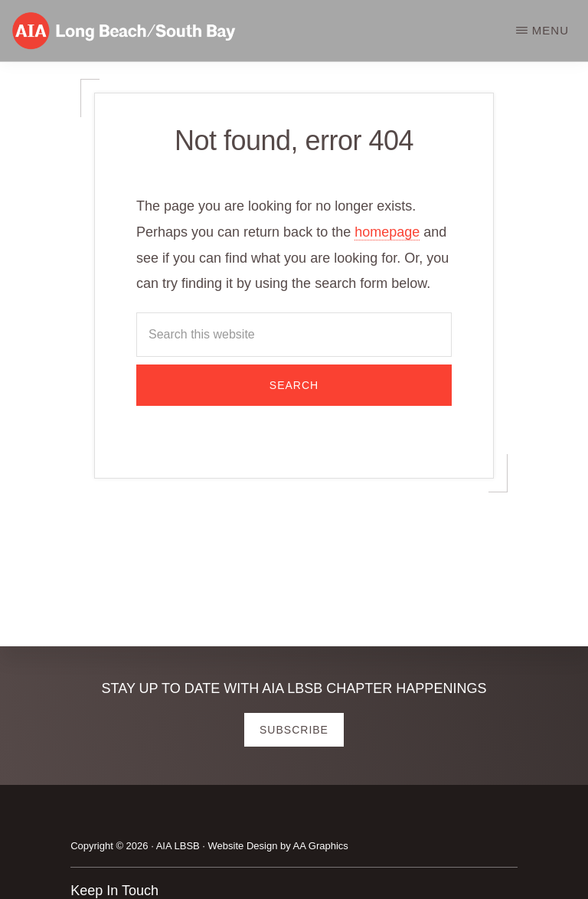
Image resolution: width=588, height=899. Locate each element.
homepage (387, 232)
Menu (550, 30)
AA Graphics (321, 846)
